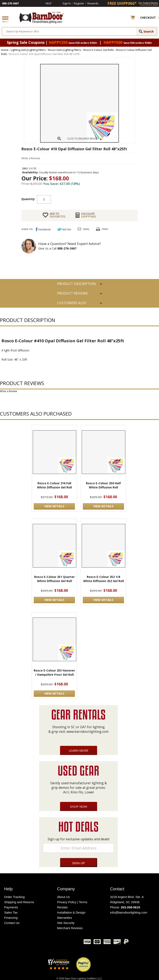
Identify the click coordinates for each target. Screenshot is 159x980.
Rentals (62, 907)
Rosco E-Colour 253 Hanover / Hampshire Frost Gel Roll (54, 672)
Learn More (79, 750)
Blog (60, 943)
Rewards (93, 3)
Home (5, 50)
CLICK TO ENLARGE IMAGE (82, 139)
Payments (11, 907)
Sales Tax (11, 912)
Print (105, 229)
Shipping (89, 215)
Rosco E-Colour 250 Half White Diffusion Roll (103, 485)
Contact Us (12, 923)
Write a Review (31, 158)
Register (79, 3)
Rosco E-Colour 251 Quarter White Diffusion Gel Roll (54, 579)
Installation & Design (71, 912)
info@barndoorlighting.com (129, 912)
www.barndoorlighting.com (87, 732)
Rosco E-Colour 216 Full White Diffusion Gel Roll (54, 485)
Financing (11, 918)
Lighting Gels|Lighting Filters (28, 50)
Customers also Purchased (72, 304)
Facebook (39, 943)
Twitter (49, 943)
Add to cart (84, 199)
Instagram (70, 943)
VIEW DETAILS (54, 506)
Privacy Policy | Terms (72, 902)
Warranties (65, 918)
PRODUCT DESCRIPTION (76, 284)
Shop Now (79, 806)
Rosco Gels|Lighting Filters (65, 50)
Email (86, 229)
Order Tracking (14, 897)
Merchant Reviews (70, 928)
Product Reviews (72, 293)
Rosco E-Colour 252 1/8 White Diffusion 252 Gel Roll (104, 579)
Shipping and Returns (19, 902)
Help (49, 3)
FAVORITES (58, 215)
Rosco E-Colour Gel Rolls (99, 50)
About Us (64, 897)
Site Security (66, 923)
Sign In (67, 3)
